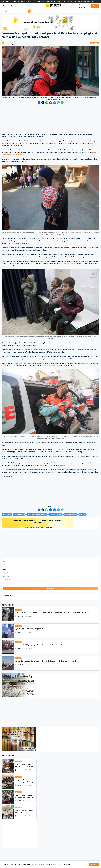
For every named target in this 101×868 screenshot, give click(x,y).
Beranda (5, 6)
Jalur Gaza (61, 465)
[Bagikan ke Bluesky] (54, 103)
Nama (5, 561)
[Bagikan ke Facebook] (39, 103)
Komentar (6, 576)
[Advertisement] (50, 119)
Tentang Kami (15, 6)
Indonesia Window (14, 42)
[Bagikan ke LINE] (47, 103)
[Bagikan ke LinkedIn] (51, 103)
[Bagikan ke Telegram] (58, 103)
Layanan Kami (25, 6)
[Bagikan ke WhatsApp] (62, 103)
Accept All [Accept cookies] (94, 864)
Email (5, 569)
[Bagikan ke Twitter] (43, 103)
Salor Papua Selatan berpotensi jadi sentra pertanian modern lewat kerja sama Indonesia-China (69, 1)
